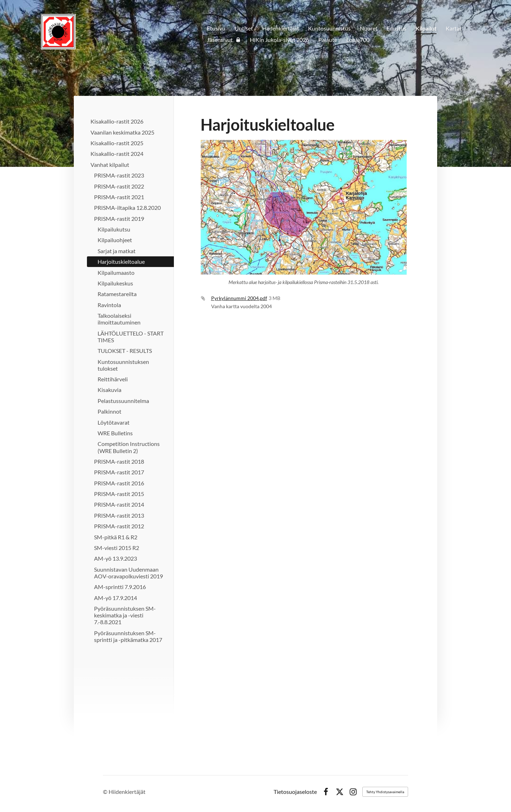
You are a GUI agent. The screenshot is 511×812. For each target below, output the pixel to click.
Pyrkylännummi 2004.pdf (239, 298)
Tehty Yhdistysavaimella (385, 792)
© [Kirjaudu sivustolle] (106, 792)
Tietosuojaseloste (295, 792)
